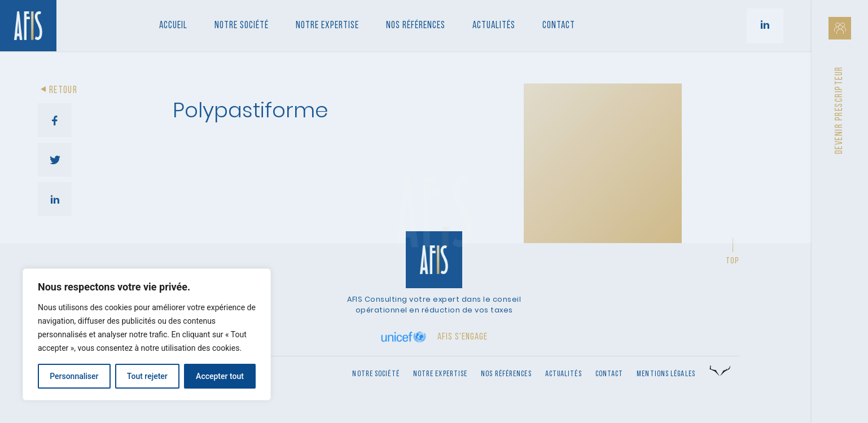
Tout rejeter (147, 376)
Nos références (416, 26)
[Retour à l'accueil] (28, 26)
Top (733, 261)
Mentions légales (666, 374)
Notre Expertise (327, 26)
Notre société (242, 26)
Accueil (173, 26)
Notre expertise (440, 374)
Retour (58, 91)
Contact (559, 26)
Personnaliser (74, 376)
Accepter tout (220, 376)
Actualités (494, 26)
